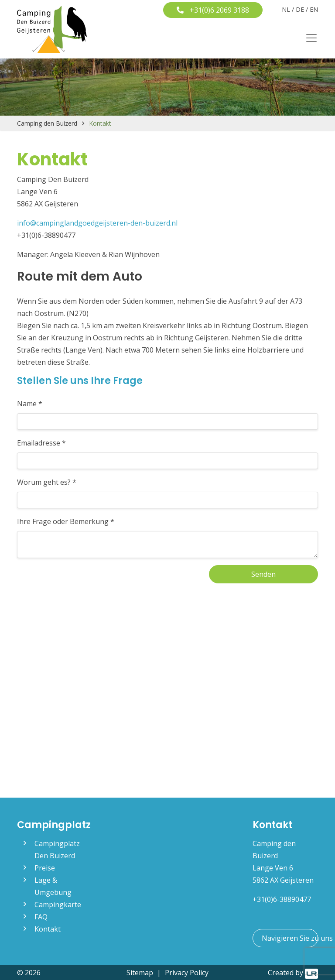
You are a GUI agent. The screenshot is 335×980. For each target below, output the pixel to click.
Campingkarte (58, 905)
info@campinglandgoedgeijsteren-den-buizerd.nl (97, 223)
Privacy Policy (187, 973)
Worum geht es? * (47, 482)
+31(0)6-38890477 (282, 899)
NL (286, 9)
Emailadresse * (41, 443)
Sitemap (140, 973)
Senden (263, 574)
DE (300, 9)
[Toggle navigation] (309, 38)
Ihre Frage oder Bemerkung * (66, 521)
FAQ (41, 917)
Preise (45, 868)
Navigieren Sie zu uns (290, 938)
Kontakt (48, 929)
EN (314, 9)
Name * (30, 404)
